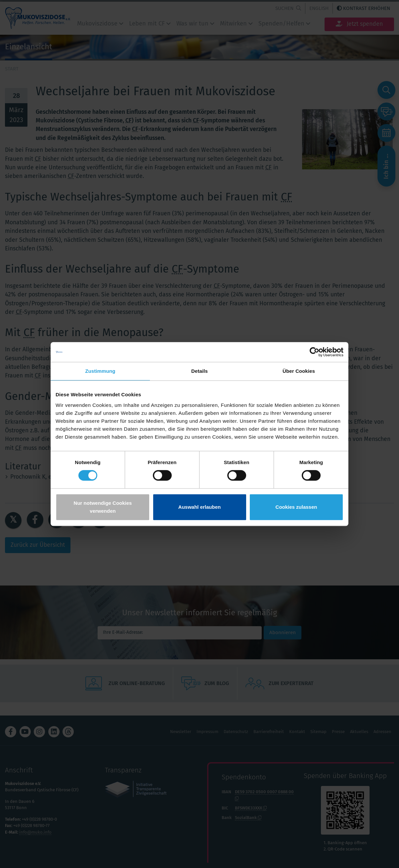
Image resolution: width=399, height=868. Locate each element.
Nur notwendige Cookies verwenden (103, 507)
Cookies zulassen (296, 507)
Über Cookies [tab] (299, 371)
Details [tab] (199, 371)
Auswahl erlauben (199, 507)
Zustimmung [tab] (100, 371)
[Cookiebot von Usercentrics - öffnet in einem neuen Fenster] (314, 352)
